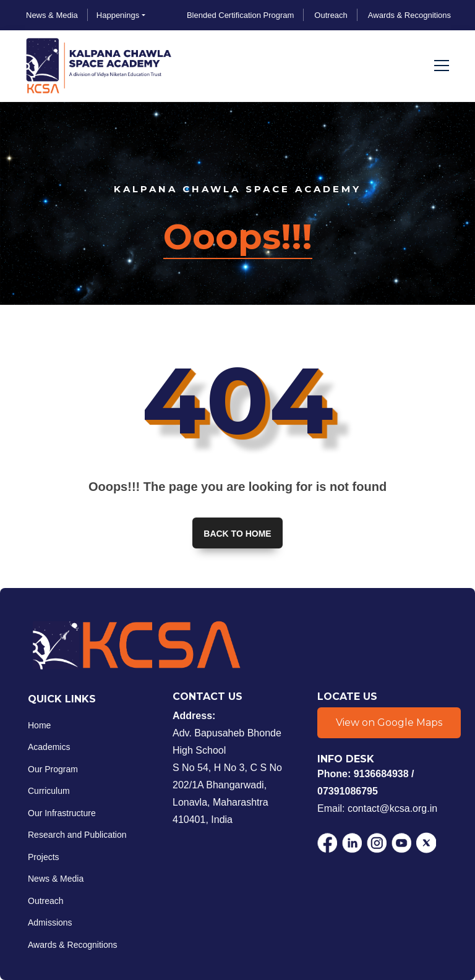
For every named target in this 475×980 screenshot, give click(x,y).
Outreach (46, 901)
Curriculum (49, 791)
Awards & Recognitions (72, 945)
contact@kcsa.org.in (392, 808)
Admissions (50, 922)
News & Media (56, 879)
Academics (49, 747)
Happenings (118, 15)
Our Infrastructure (62, 813)
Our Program (53, 769)
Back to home (237, 534)
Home (39, 725)
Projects (44, 857)
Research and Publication (77, 835)
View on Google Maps (389, 722)
